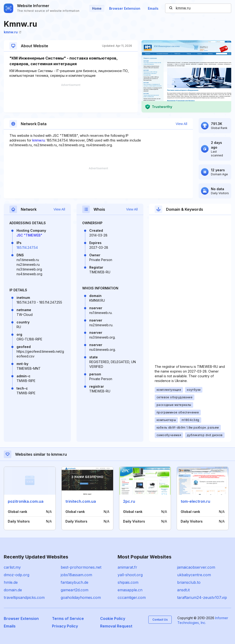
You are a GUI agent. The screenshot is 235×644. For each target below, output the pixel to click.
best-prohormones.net (81, 567)
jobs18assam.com (76, 575)
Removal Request (116, 626)
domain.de (13, 590)
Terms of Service (68, 618)
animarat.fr (127, 567)
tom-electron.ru (195, 501)
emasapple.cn (130, 590)
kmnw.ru (13, 32)
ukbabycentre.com (194, 575)
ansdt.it (183, 590)
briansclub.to (189, 582)
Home (97, 8)
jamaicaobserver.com (196, 567)
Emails (153, 8)
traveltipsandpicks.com (24, 597)
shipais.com (128, 582)
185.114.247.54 (27, 247)
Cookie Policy (113, 618)
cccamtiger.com (132, 597)
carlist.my (12, 567)
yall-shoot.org (130, 575)
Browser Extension (125, 8)
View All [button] (182, 124)
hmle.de (11, 582)
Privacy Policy (65, 626)
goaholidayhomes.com (81, 597)
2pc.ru (129, 501)
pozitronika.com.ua (26, 501)
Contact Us (160, 620)
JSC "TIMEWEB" (29, 235)
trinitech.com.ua (81, 501)
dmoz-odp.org (17, 575)
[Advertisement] (71, 98)
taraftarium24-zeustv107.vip (202, 597)
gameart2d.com (75, 590)
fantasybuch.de (75, 582)
